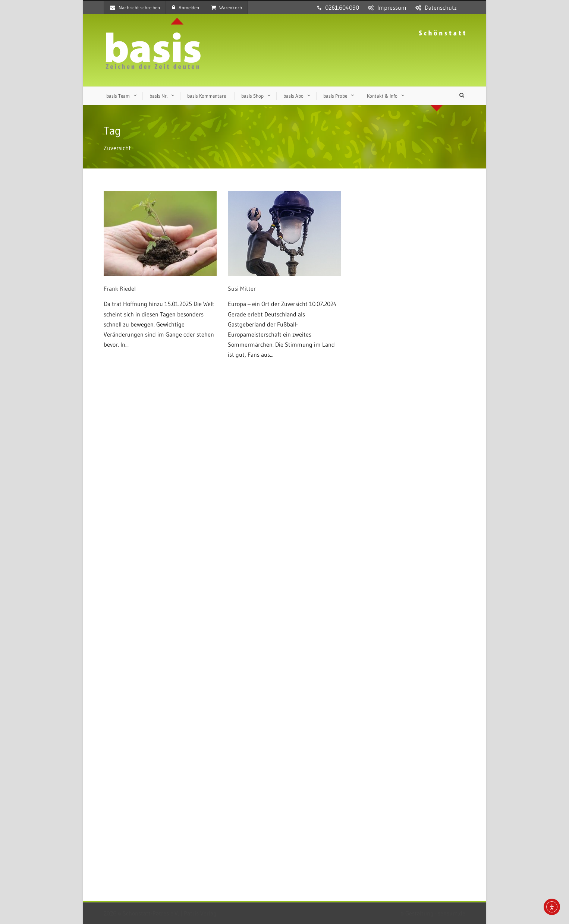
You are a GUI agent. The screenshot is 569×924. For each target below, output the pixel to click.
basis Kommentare (207, 96)
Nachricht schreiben (135, 7)
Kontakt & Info (382, 96)
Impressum (392, 7)
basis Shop (252, 96)
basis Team (118, 96)
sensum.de (452, 913)
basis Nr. (158, 96)
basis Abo (293, 96)
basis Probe (335, 96)
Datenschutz (441, 7)
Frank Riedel (120, 288)
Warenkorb (227, 7)
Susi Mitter (242, 288)
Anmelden (186, 7)
